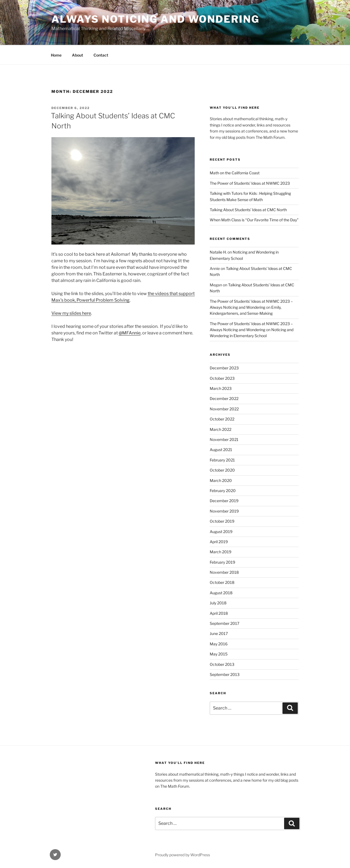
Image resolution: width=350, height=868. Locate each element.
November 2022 (224, 409)
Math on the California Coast (235, 173)
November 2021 (224, 439)
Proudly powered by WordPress (183, 855)
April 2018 (219, 613)
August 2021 (221, 450)
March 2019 (221, 552)
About (78, 55)
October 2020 (222, 470)
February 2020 (223, 491)
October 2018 (222, 582)
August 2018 (221, 593)
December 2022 (224, 398)
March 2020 (221, 480)
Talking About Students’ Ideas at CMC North (248, 210)
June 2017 (219, 633)
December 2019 (224, 501)
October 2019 (222, 521)
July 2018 (218, 603)
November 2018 (224, 572)
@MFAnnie (130, 333)
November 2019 (224, 511)
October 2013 (222, 664)
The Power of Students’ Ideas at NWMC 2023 (250, 183)
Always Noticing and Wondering (155, 19)
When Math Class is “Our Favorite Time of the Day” (254, 220)
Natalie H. (218, 252)
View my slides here (71, 313)
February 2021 (222, 460)
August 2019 (221, 532)
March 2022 (221, 429)
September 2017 (224, 623)
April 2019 (219, 542)
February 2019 (222, 562)
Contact (101, 55)
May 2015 (219, 654)
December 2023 (224, 368)
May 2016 (219, 644)
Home (56, 55)
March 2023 (221, 388)
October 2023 (222, 378)
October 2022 (222, 419)
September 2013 (225, 674)
